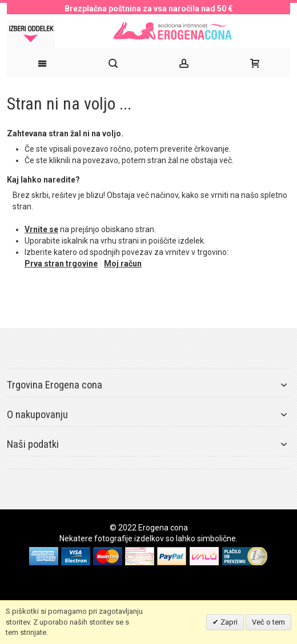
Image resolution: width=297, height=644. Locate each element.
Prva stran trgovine (61, 264)
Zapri (228, 622)
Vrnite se (41, 229)
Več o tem (268, 622)
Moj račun (123, 264)
